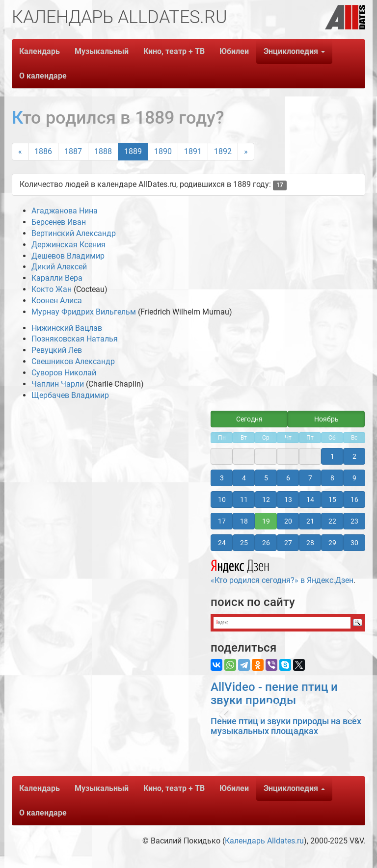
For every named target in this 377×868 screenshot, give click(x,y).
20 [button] (288, 521)
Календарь (40, 51)
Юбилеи (234, 51)
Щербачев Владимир (70, 395)
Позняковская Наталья (75, 339)
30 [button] (354, 543)
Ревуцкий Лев (57, 350)
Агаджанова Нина (65, 211)
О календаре (43, 76)
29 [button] (332, 543)
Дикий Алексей (59, 267)
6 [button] (288, 478)
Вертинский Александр (74, 233)
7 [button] (310, 478)
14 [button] (310, 500)
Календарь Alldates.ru (264, 841)
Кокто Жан (52, 289)
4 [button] (244, 478)
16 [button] (354, 500)
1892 (223, 151)
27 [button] (288, 543)
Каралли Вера (57, 278)
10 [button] (222, 500)
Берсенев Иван (59, 222)
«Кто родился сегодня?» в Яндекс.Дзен (282, 570)
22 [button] (332, 521)
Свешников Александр (73, 361)
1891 (193, 151)
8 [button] (332, 478)
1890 (163, 151)
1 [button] (332, 456)
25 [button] (244, 543)
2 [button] (354, 456)
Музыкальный (102, 51)
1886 (43, 151)
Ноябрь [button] (326, 419)
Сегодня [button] (249, 419)
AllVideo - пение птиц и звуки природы (274, 693)
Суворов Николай (64, 373)
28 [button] (310, 543)
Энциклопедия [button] (294, 51)
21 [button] (310, 521)
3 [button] (222, 478)
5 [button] (266, 478)
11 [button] (244, 500)
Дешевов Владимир (68, 256)
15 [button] (332, 500)
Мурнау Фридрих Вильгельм (84, 312)
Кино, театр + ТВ (174, 51)
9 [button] (354, 478)
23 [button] (354, 521)
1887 (73, 151)
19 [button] (266, 521)
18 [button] (244, 521)
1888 (103, 151)
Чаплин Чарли (58, 384)
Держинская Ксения (68, 245)
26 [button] (266, 543)
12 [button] (266, 500)
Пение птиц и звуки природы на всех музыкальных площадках (286, 726)
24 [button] (222, 543)
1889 (133, 151)
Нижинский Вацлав (67, 328)
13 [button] (288, 500)
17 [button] (222, 521)
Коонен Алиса (57, 301)
